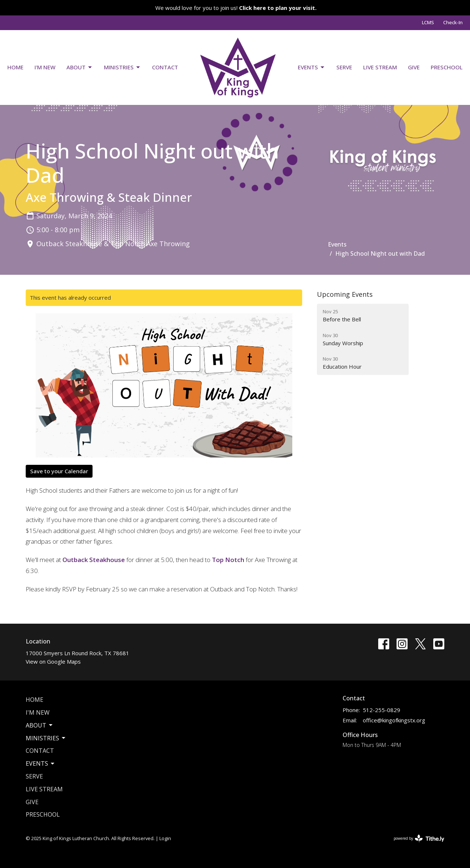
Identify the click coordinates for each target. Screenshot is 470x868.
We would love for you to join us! (236, 8)
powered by (419, 838)
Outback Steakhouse (94, 560)
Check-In (453, 22)
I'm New (45, 67)
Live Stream (380, 67)
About (80, 67)
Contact (165, 67)
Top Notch (228, 560)
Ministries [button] (46, 738)
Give (414, 67)
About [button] (40, 725)
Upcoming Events (345, 294)
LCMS (428, 22)
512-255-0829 (382, 710)
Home (15, 67)
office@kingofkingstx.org (394, 720)
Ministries (122, 67)
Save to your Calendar (59, 471)
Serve (344, 67)
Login (165, 838)
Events (312, 67)
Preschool (447, 67)
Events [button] (41, 763)
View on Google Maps (53, 661)
